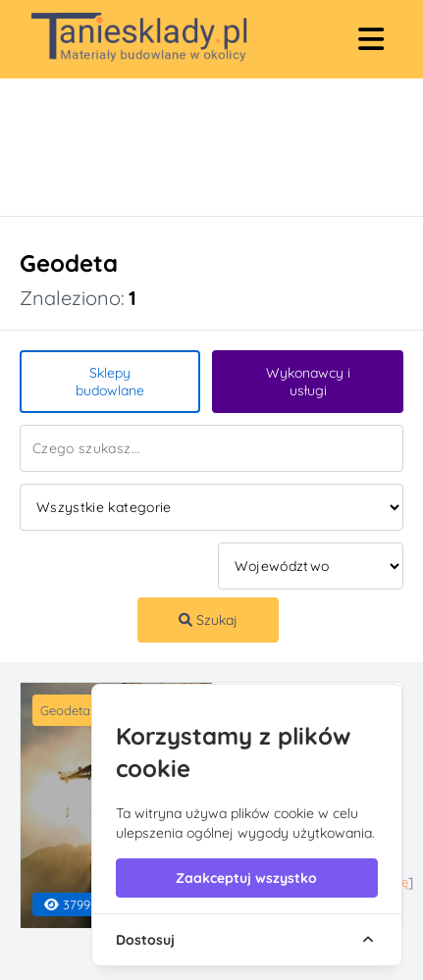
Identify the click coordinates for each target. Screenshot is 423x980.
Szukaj (208, 620)
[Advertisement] (192, 147)
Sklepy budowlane (110, 382)
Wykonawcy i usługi (308, 382)
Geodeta (65, 710)
